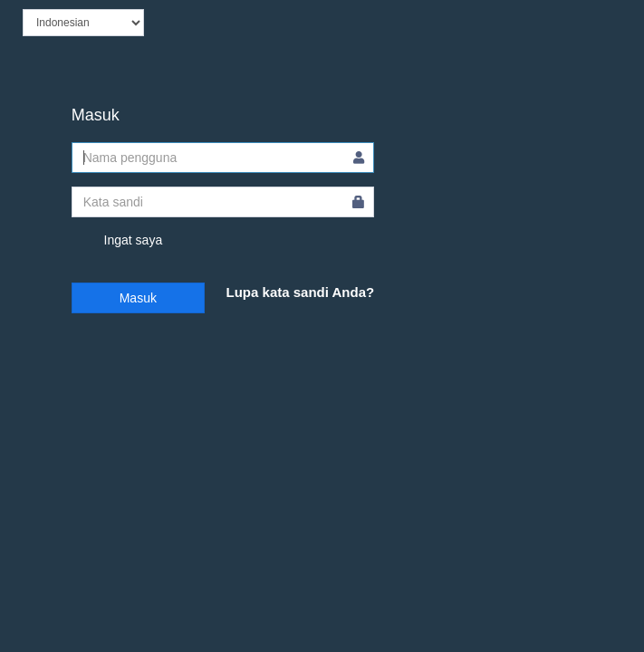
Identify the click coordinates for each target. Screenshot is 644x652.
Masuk (138, 298)
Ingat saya (117, 241)
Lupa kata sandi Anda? (301, 292)
